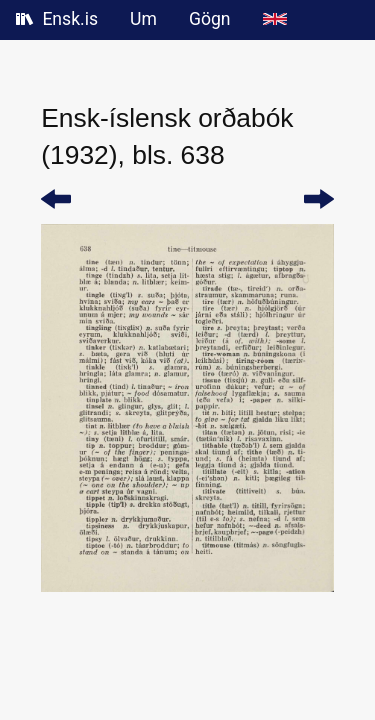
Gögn (210, 19)
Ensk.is (57, 19)
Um (143, 19)
